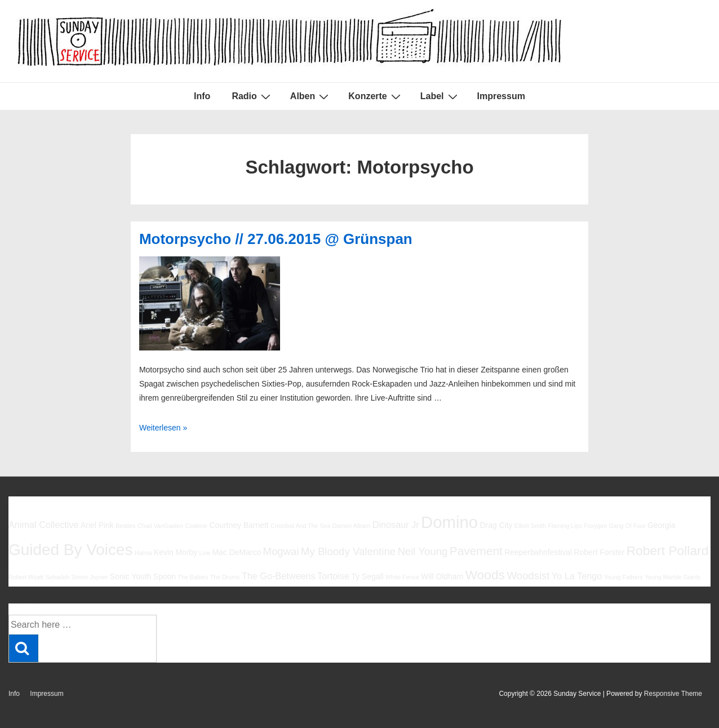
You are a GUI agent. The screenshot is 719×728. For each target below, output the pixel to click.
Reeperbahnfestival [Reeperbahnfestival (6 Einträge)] (538, 552)
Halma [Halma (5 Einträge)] (143, 553)
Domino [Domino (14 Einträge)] (449, 522)
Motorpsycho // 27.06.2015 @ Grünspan (276, 239)
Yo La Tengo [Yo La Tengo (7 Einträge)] (577, 576)
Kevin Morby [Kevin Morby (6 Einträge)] (176, 552)
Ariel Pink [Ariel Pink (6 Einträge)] (97, 525)
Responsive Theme (673, 694)
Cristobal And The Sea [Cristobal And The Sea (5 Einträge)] (300, 526)
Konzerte (376, 96)
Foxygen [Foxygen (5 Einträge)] (595, 526)
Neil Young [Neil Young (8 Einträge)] (422, 551)
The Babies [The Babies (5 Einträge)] (193, 577)
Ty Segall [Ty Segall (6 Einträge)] (367, 576)
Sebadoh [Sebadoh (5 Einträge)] (57, 577)
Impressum (501, 96)
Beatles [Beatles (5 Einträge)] (126, 526)
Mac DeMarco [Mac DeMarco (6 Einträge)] (237, 552)
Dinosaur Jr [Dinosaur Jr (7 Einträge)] (396, 525)
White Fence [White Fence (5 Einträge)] (402, 577)
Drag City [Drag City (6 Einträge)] (496, 525)
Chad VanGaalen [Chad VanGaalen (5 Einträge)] (160, 526)
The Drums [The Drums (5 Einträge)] (225, 577)
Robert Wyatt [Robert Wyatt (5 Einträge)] (26, 577)
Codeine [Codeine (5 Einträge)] (196, 526)
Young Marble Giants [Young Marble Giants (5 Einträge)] (673, 577)
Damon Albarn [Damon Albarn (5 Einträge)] (352, 526)
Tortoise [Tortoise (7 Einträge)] (333, 576)
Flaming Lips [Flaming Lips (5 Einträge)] (565, 526)
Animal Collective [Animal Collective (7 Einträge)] (44, 525)
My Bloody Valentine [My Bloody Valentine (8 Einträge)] (348, 551)
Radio (252, 96)
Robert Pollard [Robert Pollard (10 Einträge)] (668, 551)
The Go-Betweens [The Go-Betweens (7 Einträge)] (279, 576)
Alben (311, 96)
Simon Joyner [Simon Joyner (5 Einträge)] (89, 577)
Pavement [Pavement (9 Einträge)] (476, 551)
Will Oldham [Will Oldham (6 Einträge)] (442, 576)
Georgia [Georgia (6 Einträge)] (662, 525)
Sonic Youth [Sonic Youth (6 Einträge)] (131, 576)
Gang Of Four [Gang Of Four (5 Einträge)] (627, 526)
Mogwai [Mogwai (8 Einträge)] (281, 551)
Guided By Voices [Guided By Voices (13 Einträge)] (70, 550)
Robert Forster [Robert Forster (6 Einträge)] (600, 552)
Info (202, 96)
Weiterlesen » (163, 428)
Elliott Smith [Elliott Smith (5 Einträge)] (530, 526)
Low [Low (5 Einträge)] (205, 553)
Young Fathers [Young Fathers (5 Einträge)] (623, 577)
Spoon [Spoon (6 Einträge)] (165, 576)
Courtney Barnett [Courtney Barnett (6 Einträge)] (239, 525)
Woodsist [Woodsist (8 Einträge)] (528, 576)
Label (440, 96)
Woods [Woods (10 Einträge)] (485, 575)
